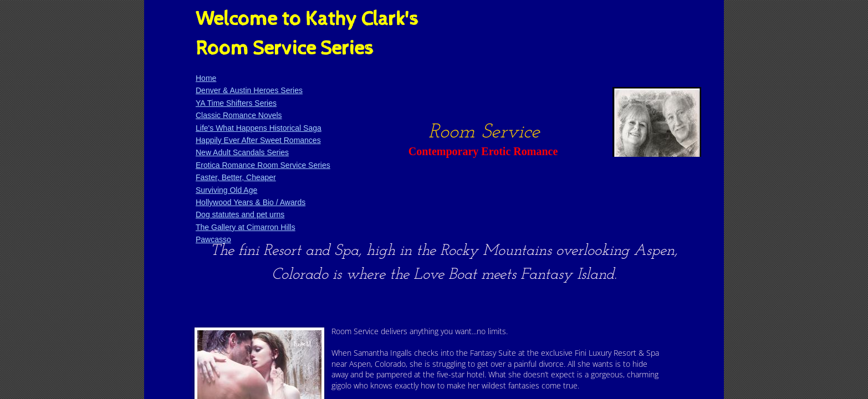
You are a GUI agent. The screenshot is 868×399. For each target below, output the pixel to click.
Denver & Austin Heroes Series (249, 90)
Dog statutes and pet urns (240, 214)
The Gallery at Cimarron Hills (246, 227)
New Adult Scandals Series (242, 152)
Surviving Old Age (226, 190)
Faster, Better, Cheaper (236, 177)
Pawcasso (213, 239)
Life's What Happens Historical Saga (259, 128)
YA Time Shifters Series (236, 103)
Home (206, 78)
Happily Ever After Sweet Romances (258, 140)
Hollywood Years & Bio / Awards (251, 202)
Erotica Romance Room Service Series (263, 165)
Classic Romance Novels (239, 115)
